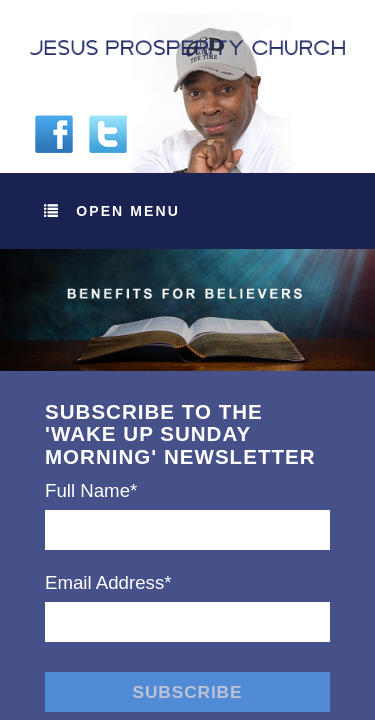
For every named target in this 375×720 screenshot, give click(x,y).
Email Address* (108, 582)
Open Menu (112, 210)
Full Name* (91, 490)
